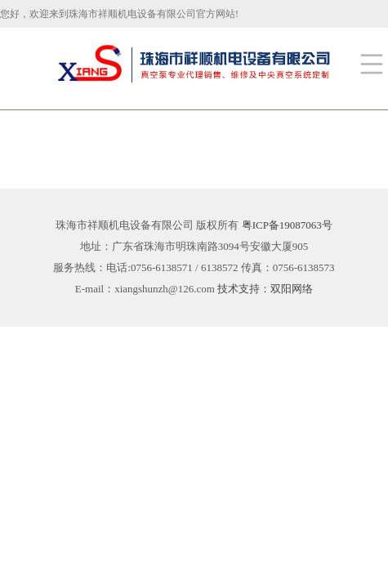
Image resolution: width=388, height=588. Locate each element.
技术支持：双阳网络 (265, 289)
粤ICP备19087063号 (287, 225)
